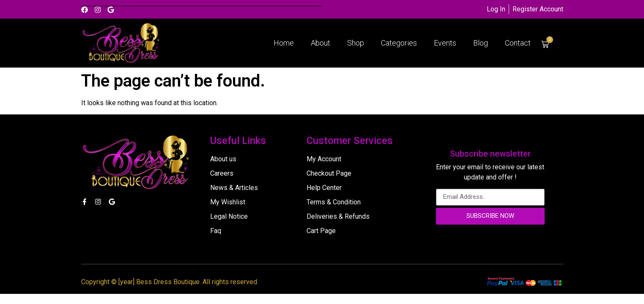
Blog (481, 43)
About (321, 43)
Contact (518, 43)
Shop (356, 43)
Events (445, 43)
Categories (399, 43)
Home (284, 43)
